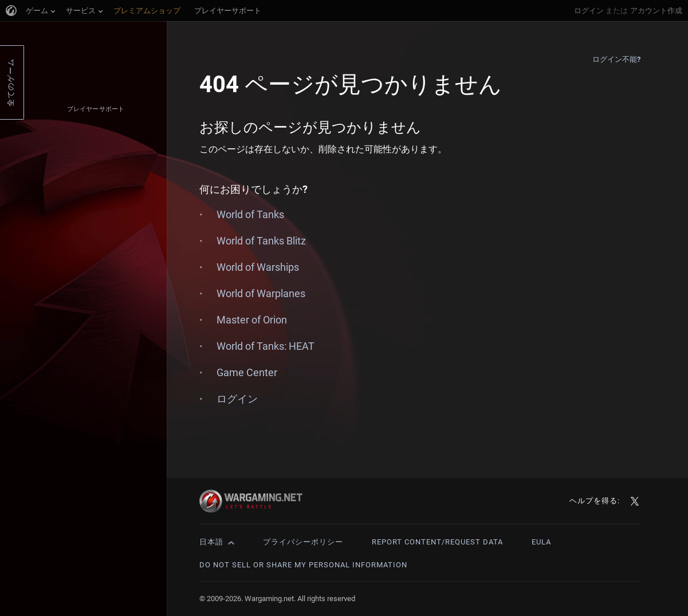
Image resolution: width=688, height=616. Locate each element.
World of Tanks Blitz (261, 241)
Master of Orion (252, 320)
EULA (541, 542)
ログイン (589, 11)
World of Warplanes (261, 293)
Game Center (247, 372)
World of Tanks (250, 214)
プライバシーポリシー (303, 542)
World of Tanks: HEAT (266, 346)
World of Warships (258, 267)
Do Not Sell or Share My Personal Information (303, 565)
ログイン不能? (617, 59)
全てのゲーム (11, 82)
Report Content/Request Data (437, 542)
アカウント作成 (656, 11)
